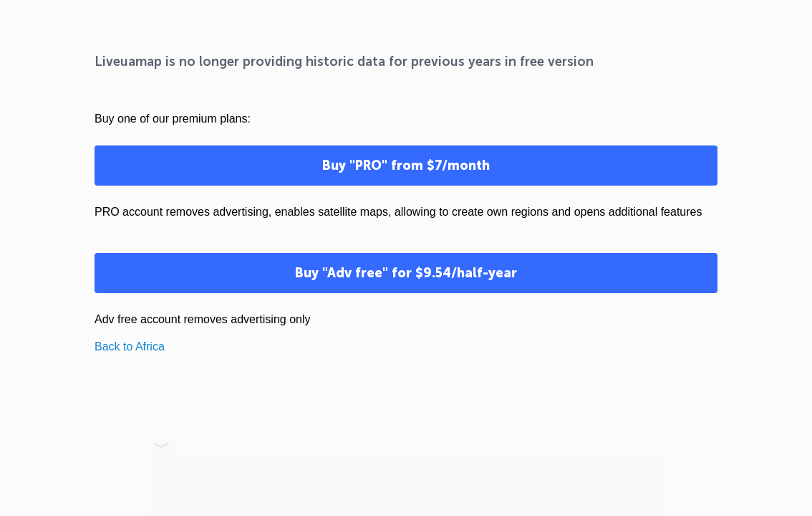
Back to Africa (130, 347)
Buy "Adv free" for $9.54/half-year (406, 273)
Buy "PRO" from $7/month (406, 166)
